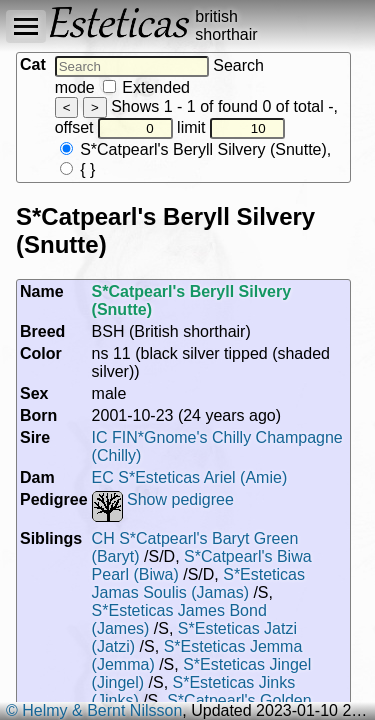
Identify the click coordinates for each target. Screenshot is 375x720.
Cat (33, 64)
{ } (78, 169)
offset (114, 127)
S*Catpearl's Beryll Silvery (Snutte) (193, 149)
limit (231, 127)
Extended (146, 87)
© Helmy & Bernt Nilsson (94, 710)
